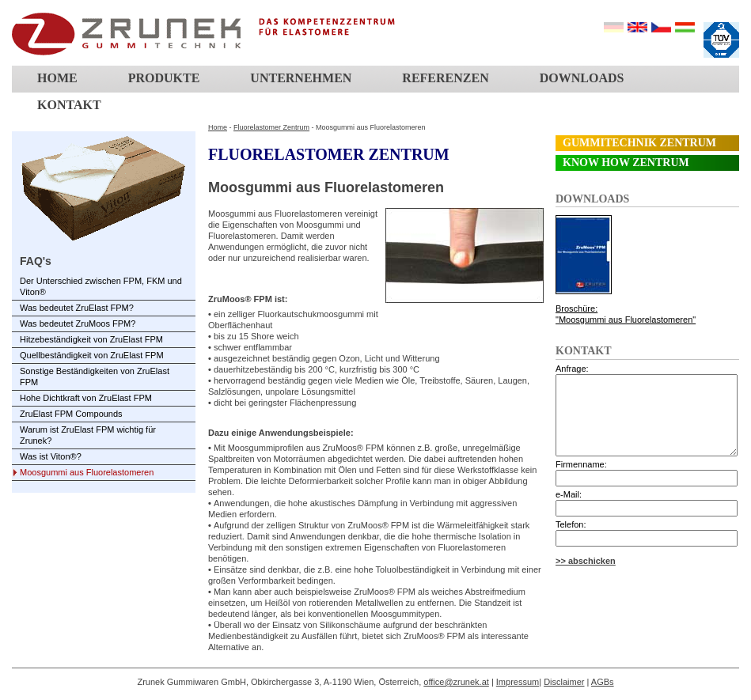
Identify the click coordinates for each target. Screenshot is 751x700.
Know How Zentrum (626, 163)
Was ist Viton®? (51, 456)
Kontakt (69, 105)
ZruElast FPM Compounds (71, 414)
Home (57, 78)
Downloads (582, 78)
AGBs (603, 682)
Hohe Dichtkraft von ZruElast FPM (86, 398)
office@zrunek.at (456, 682)
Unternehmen (301, 78)
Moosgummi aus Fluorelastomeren (87, 472)
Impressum (518, 682)
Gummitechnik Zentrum (639, 143)
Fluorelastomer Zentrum (271, 127)
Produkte (164, 78)
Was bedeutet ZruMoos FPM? (78, 324)
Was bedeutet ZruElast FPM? (77, 308)
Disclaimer (564, 682)
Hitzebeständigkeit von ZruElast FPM (91, 339)
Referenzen (445, 78)
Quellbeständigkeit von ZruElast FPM (92, 355)
